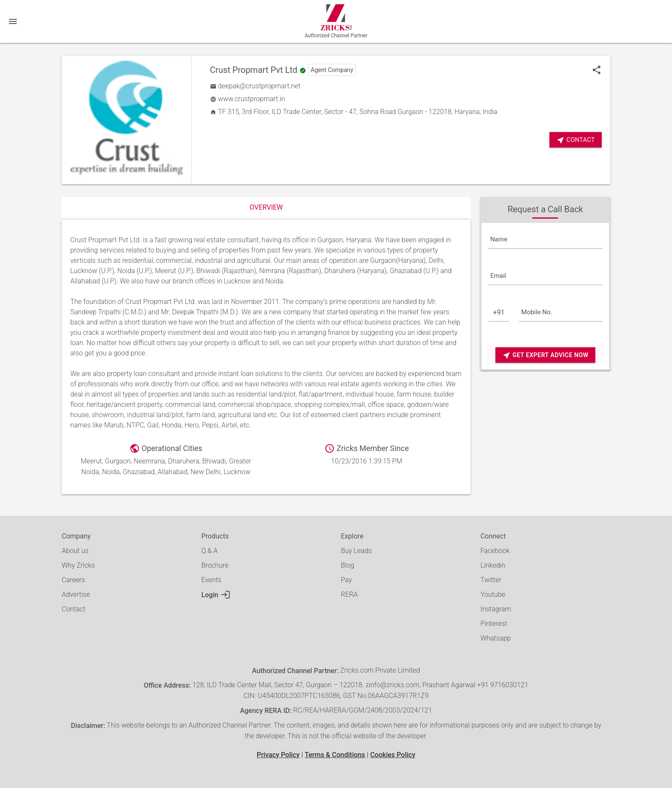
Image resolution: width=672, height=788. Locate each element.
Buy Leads (356, 551)
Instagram (496, 609)
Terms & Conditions (335, 755)
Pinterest (494, 624)
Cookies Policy (393, 755)
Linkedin (493, 565)
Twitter (491, 580)
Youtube (493, 594)
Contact (576, 140)
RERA (349, 594)
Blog (347, 565)
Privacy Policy (278, 755)
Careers (73, 580)
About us (75, 551)
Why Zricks (78, 565)
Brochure (215, 565)
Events (211, 580)
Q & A (210, 551)
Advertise (76, 594)
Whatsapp (496, 638)
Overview (266, 207)
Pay (346, 580)
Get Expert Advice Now (545, 355)
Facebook (495, 551)
